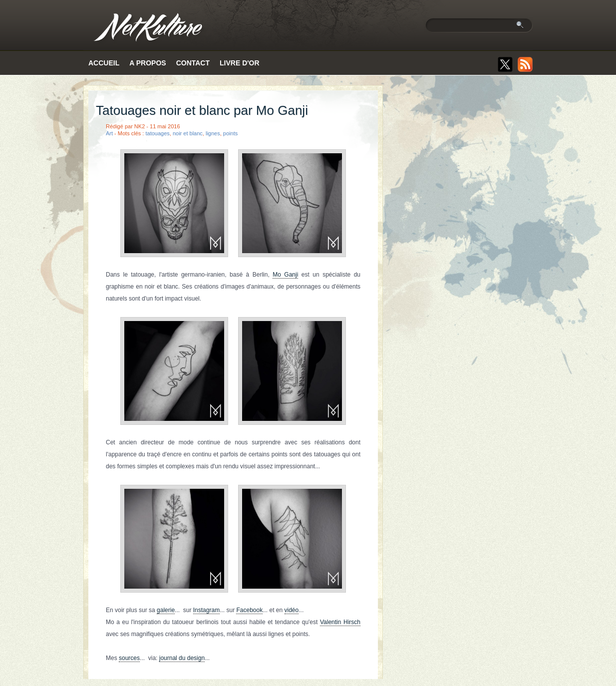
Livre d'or (240, 63)
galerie (166, 610)
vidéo (292, 610)
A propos (148, 63)
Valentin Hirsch (340, 622)
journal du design (182, 658)
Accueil (104, 63)
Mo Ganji (285, 275)
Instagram (206, 610)
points (230, 133)
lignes (213, 133)
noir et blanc (188, 133)
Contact (193, 63)
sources (129, 658)
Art (109, 133)
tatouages (157, 133)
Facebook (249, 610)
